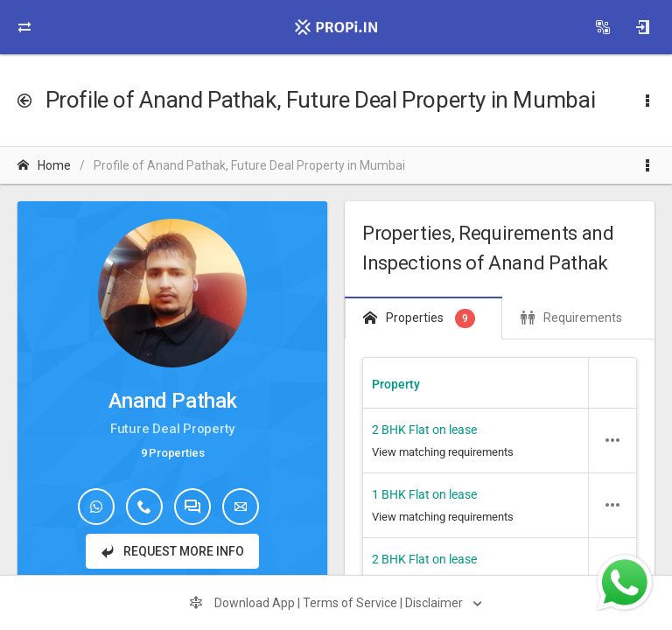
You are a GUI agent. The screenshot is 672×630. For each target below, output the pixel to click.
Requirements (571, 318)
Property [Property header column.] (396, 384)
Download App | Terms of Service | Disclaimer (327, 603)
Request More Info (172, 551)
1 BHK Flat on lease (424, 494)
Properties (419, 318)
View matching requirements (443, 452)
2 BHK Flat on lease (424, 430)
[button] (612, 440)
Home (44, 165)
